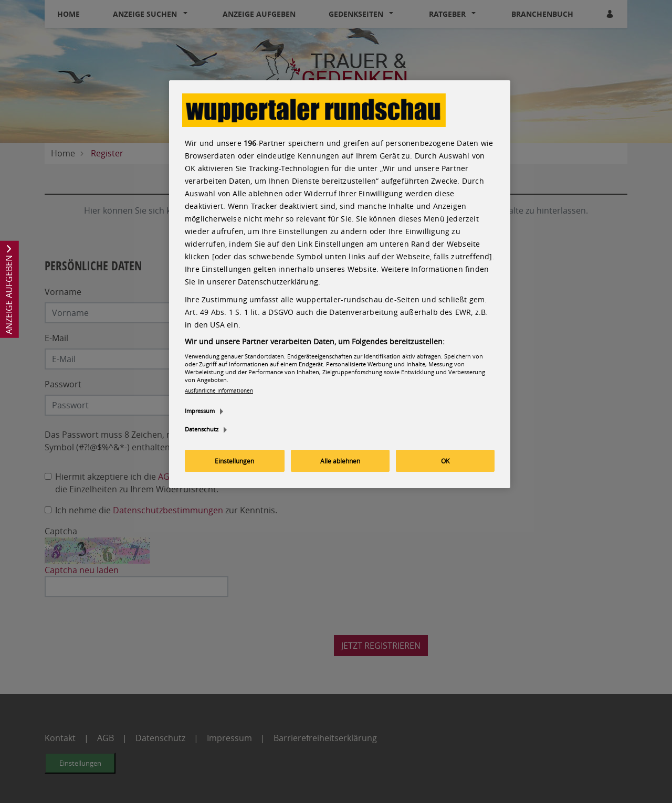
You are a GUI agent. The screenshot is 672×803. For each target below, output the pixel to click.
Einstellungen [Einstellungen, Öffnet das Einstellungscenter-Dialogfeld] (234, 461)
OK (445, 461)
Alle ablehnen (340, 461)
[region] (340, 284)
